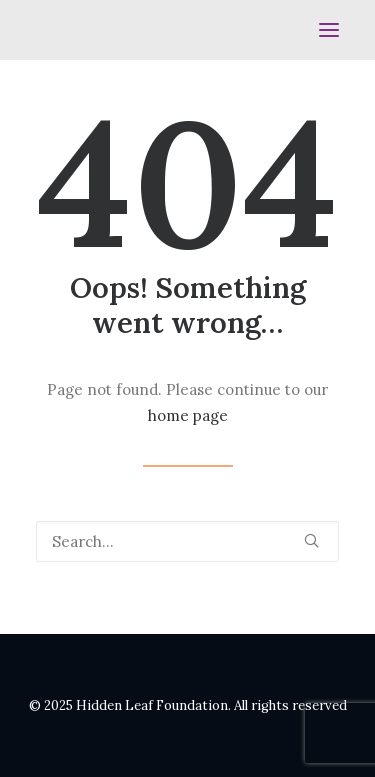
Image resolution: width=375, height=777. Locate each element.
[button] (329, 30)
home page (188, 415)
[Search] (187, 541)
